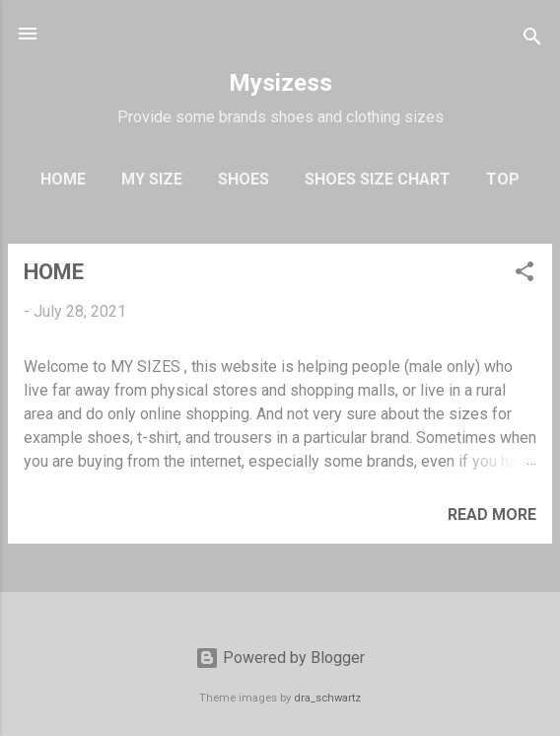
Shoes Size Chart (378, 179)
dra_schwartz (327, 698)
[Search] (532, 40)
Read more (492, 515)
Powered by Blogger (280, 658)
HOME (54, 272)
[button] (525, 275)
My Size (152, 179)
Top (503, 179)
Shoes (244, 179)
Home (63, 179)
